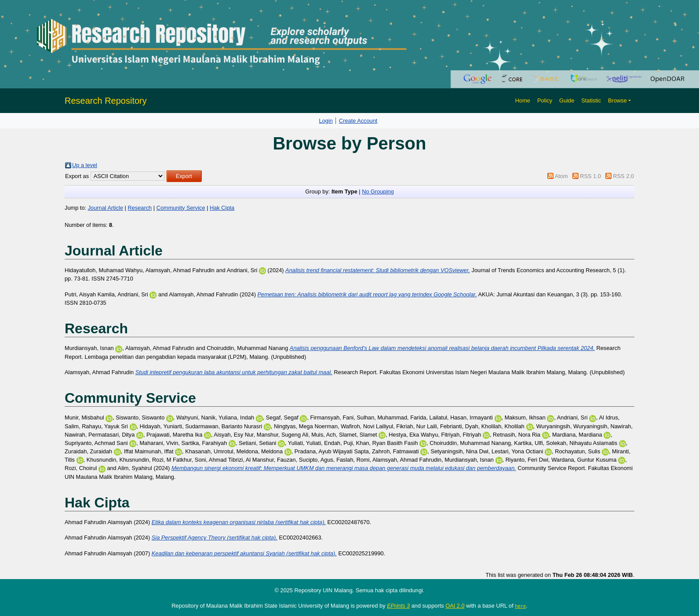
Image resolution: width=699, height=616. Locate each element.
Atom (561, 176)
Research (140, 208)
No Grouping (378, 191)
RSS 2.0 (623, 176)
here (520, 606)
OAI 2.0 (455, 606)
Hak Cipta (222, 208)
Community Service (181, 208)
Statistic (591, 100)
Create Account (358, 121)
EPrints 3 (398, 606)
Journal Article (106, 208)
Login (326, 121)
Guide (567, 100)
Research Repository (106, 101)
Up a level (85, 165)
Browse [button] (617, 100)
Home (523, 100)
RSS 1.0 (590, 176)
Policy (545, 100)
